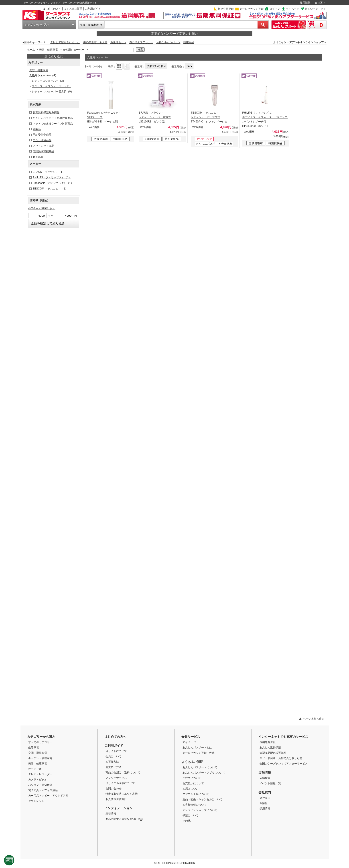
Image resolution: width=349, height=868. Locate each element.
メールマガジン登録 (252, 9)
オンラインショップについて (200, 810)
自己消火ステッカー (141, 42)
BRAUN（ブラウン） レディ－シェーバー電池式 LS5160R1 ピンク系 (155, 117)
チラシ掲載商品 (42, 140)
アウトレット (36, 801)
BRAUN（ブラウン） (49, 172)
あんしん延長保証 (270, 748)
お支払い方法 (114, 767)
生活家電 (34, 748)
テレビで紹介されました (65, 42)
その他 (187, 821)
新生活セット (118, 42)
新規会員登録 (226, 9)
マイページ (292, 9)
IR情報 (264, 803)
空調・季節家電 (38, 753)
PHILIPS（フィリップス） (52, 177)
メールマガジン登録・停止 (199, 753)
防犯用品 (189, 42)
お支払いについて (193, 783)
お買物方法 (112, 762)
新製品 (37, 129)
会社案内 (320, 3)
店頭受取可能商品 (43, 151)
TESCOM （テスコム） (50, 189)
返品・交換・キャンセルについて (203, 799)
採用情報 (305, 3)
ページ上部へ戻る (314, 719)
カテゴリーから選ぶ (37, 25)
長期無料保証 (268, 742)
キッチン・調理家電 (40, 758)
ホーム (31, 50)
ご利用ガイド (93, 9)
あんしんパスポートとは (197, 748)
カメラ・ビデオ (38, 780)
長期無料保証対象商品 (46, 112)
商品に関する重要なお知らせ (124, 819)
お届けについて (192, 789)
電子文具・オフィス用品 (43, 790)
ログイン (275, 9)
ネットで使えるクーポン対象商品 (53, 124)
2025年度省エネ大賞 (95, 42)
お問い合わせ (114, 789)
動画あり (38, 157)
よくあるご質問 (73, 9)
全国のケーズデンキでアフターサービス (284, 764)
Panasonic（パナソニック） (53, 183)
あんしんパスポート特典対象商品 (53, 118)
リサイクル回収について (120, 783)
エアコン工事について (196, 794)
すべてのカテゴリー (40, 742)
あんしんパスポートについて (200, 767)
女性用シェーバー (73, 50)
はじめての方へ (52, 9)
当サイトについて (116, 751)
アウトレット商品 (43, 146)
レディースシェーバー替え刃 (53, 92)
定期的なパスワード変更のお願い (174, 34)
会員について (114, 756)
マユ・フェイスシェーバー (51, 86)
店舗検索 (265, 778)
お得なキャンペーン (168, 42)
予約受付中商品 (42, 135)
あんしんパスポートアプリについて (204, 773)
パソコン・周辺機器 (40, 785)
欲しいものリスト (316, 9)
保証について (191, 815)
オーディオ (35, 769)
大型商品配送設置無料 (273, 753)
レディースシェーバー (49, 81)
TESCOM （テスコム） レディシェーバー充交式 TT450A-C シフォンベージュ (209, 117)
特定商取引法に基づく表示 (122, 794)
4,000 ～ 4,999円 (42, 208)
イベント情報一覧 (270, 783)
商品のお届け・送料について (123, 772)
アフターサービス (116, 778)
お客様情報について (195, 805)
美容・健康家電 (89, 25)
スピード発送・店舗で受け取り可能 (281, 758)
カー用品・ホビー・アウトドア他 (48, 796)
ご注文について (192, 778)
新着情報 (111, 814)
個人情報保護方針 (116, 799)
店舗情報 (265, 772)
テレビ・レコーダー (40, 774)
